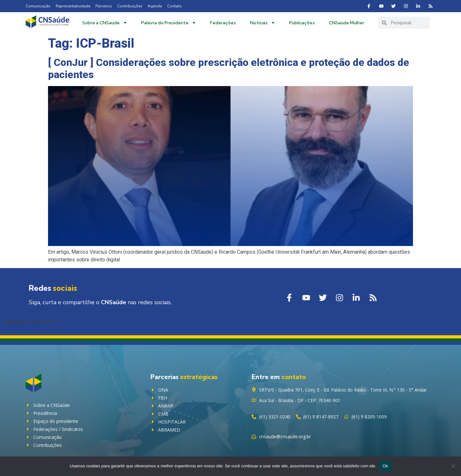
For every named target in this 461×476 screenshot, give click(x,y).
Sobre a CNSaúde (105, 23)
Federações (223, 23)
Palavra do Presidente (169, 23)
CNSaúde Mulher (347, 23)
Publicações (302, 23)
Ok (385, 466)
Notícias (263, 23)
